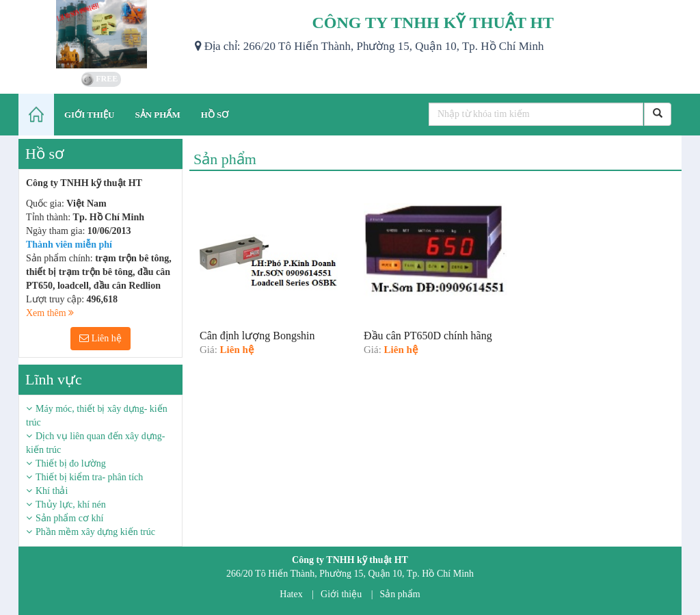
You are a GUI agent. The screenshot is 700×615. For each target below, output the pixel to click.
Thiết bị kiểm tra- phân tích (89, 477)
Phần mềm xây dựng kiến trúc (95, 532)
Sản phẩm (400, 594)
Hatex (291, 594)
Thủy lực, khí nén (71, 505)
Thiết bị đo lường (71, 463)
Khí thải (52, 491)
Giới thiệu (341, 594)
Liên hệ (100, 338)
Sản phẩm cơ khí (69, 518)
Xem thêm (50, 313)
